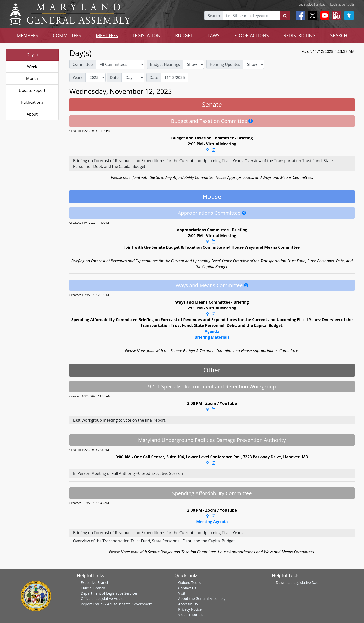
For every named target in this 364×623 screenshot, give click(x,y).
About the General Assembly (202, 598)
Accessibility (188, 604)
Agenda (212, 331)
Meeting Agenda (212, 522)
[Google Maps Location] (207, 150)
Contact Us (187, 588)
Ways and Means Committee (209, 285)
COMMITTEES (67, 35)
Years (78, 77)
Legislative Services (312, 4)
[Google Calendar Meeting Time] (213, 150)
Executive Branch (95, 582)
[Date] (175, 77)
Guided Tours (189, 582)
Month (32, 78)
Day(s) (32, 55)
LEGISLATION (147, 35)
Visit (182, 593)
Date (114, 77)
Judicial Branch (93, 588)
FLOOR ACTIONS (251, 35)
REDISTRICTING (300, 35)
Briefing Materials (212, 337)
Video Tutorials (191, 614)
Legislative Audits (342, 4)
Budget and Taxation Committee (209, 121)
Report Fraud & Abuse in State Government (116, 604)
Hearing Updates (225, 64)
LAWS (214, 35)
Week (32, 67)
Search (214, 16)
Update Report (32, 90)
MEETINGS (107, 35)
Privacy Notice (190, 609)
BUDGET (184, 35)
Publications (32, 102)
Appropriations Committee (209, 213)
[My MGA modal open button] (336, 16)
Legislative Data (307, 582)
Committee (83, 64)
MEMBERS (27, 35)
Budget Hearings (165, 64)
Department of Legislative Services (109, 593)
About (32, 114)
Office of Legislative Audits (102, 598)
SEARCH (339, 35)
